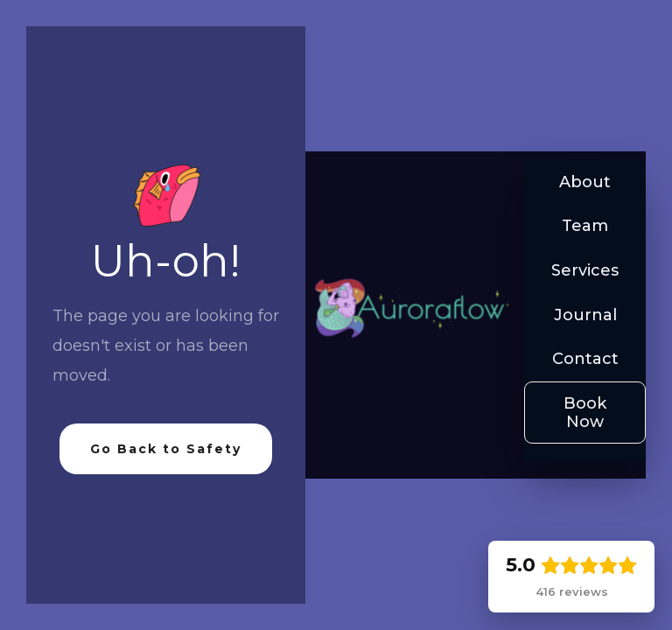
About (585, 182)
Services (585, 270)
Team (585, 226)
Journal (585, 315)
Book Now (585, 413)
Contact (585, 359)
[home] (410, 311)
